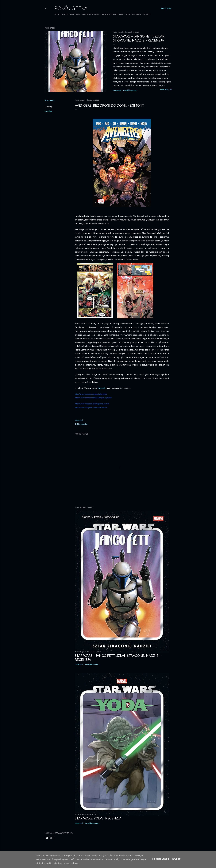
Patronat (75, 15)
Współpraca (61, 15)
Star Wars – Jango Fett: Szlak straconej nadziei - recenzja (139, 38)
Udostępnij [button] (117, 90)
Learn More (161, 859)
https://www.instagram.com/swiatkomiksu (91, 408)
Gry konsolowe (133, 15)
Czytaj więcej (165, 90)
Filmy (120, 15)
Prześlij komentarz (130, 90)
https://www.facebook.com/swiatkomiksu (91, 394)
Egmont (102, 388)
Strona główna (91, 15)
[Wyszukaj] (166, 8)
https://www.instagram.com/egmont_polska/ (92, 404)
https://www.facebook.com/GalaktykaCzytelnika (94, 398)
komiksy (48, 111)
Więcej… (148, 15)
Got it (176, 859)
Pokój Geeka (71, 8)
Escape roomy (109, 15)
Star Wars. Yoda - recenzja (98, 818)
